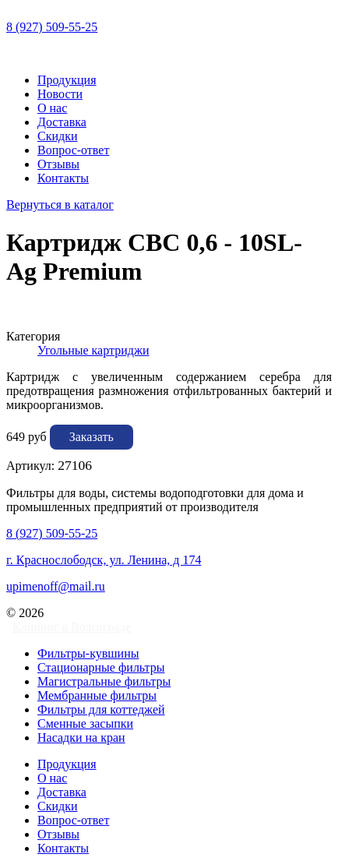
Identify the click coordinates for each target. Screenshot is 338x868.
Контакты (63, 178)
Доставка (62, 122)
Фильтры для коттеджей (101, 709)
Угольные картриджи (93, 350)
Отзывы (58, 164)
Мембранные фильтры (97, 695)
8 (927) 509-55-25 (52, 27)
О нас (52, 108)
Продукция (67, 80)
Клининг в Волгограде (72, 627)
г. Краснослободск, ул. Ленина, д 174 (104, 560)
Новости (60, 94)
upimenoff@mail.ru (56, 586)
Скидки (57, 136)
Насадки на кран (81, 737)
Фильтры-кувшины (88, 653)
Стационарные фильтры (101, 667)
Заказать (92, 437)
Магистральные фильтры (104, 681)
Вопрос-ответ (73, 150)
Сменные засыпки (85, 723)
